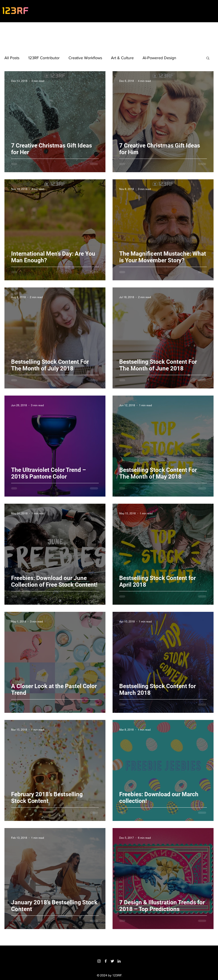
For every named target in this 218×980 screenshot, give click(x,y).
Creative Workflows (85, 58)
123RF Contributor (44, 58)
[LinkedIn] (119, 961)
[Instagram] (99, 961)
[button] (208, 58)
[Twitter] (112, 961)
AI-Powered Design (159, 58)
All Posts (12, 58)
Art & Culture (122, 58)
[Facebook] (106, 961)
